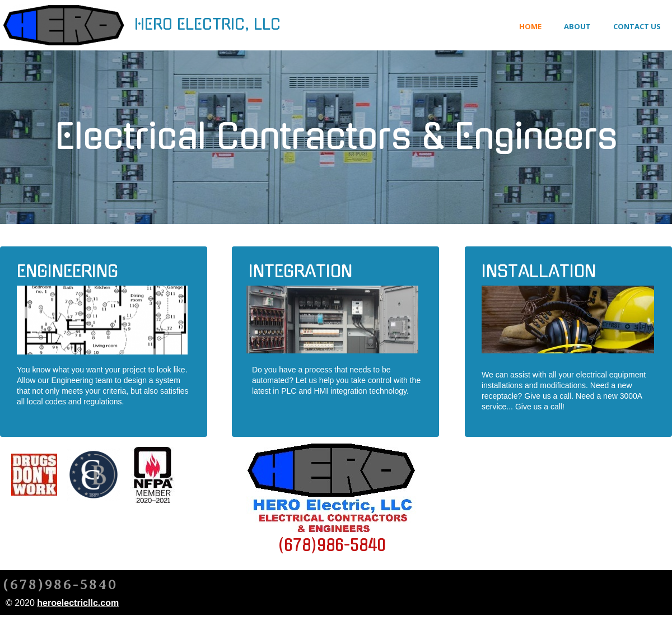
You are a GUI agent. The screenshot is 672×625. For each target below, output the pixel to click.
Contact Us (637, 26)
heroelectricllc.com (78, 603)
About (577, 26)
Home (530, 26)
